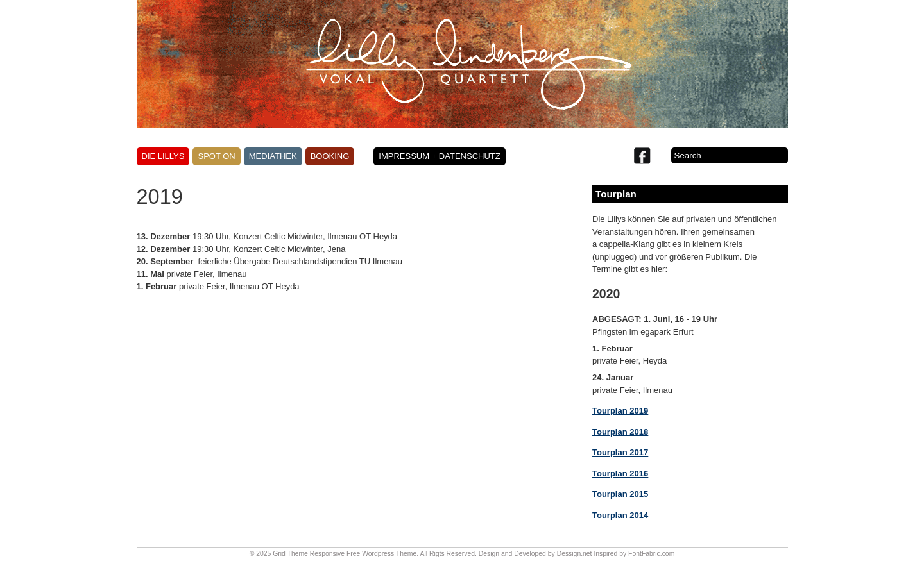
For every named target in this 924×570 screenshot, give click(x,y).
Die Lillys (163, 156)
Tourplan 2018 (620, 432)
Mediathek (273, 156)
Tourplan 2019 (620, 411)
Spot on (216, 156)
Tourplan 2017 (620, 452)
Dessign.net (575, 554)
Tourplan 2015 (620, 494)
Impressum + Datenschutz (439, 156)
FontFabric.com (651, 554)
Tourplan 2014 (620, 515)
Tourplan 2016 (620, 474)
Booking (330, 156)
